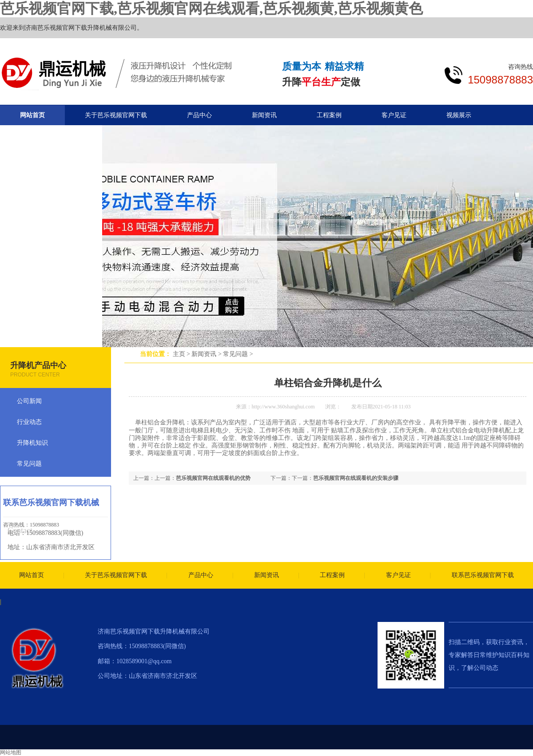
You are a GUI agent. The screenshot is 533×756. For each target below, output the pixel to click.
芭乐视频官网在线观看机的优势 (213, 478)
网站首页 (32, 115)
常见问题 (235, 354)
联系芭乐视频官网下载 (483, 575)
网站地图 (11, 752)
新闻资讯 (204, 354)
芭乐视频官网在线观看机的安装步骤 (356, 478)
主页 (179, 354)
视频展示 (459, 115)
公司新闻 (29, 401)
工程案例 (329, 115)
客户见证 (394, 115)
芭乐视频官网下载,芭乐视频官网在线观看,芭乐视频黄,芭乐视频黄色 (211, 8)
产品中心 (199, 115)
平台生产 (321, 82)
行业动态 (29, 422)
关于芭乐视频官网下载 (116, 115)
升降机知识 (32, 443)
